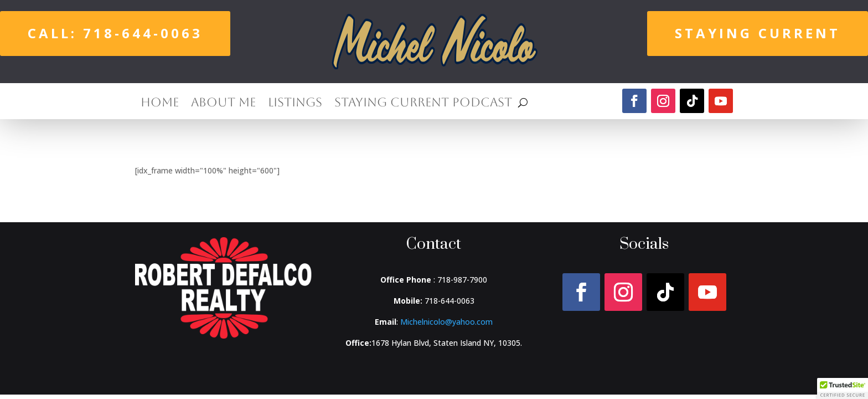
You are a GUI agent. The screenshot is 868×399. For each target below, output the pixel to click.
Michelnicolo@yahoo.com (446, 322)
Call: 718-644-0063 (115, 33)
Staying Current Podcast (423, 104)
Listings (295, 104)
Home (160, 104)
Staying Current (758, 33)
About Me (223, 104)
